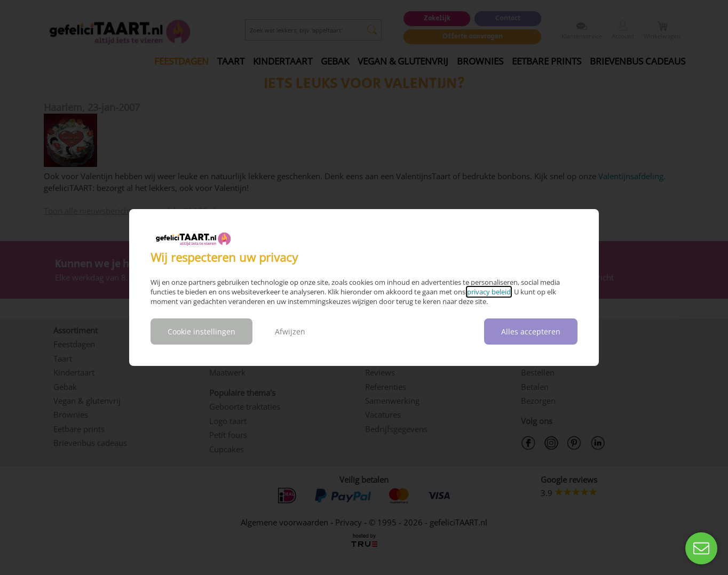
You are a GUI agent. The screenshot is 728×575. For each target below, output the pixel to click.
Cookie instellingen (201, 332)
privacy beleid (489, 292)
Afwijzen (290, 332)
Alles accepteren (531, 332)
